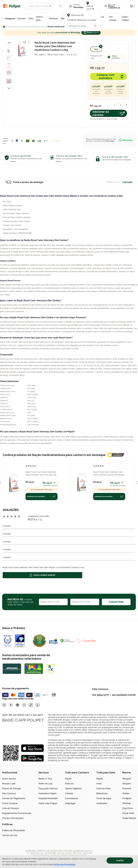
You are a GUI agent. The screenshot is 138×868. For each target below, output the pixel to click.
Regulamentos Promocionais (17, 813)
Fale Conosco (9, 793)
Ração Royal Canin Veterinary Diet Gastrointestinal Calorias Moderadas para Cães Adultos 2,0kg (109, 474)
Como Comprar (10, 803)
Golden (126, 793)
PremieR (127, 789)
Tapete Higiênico (73, 789)
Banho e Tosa (45, 779)
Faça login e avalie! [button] (42, 575)
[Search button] (50, 6)
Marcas (64, 18)
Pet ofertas (113, 18)
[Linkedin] (38, 705)
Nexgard (127, 779)
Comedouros (72, 798)
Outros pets (39, 18)
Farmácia (53, 18)
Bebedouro (102, 793)
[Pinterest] (17, 705)
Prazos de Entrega (11, 789)
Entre (111, 6)
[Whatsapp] (24, 705)
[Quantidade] (121, 105)
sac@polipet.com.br (124, 695)
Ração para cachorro (38, 27)
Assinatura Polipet (47, 793)
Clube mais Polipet (48, 803)
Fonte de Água (104, 798)
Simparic (127, 784)
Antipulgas (70, 803)
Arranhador (102, 803)
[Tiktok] (31, 705)
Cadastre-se (114, 8)
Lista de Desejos (11, 808)
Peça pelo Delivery (48, 789)
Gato (31, 18)
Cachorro (21, 18)
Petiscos (69, 784)
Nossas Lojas (9, 784)
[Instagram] (4, 705)
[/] (119, 854)
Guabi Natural (129, 818)
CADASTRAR (116, 602)
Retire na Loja (45, 784)
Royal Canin (128, 813)
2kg (96, 49)
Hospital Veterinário (48, 798)
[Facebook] (11, 705)
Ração (68, 779)
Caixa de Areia (103, 789)
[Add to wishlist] (29, 42)
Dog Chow (128, 808)
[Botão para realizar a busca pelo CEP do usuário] (95, 26)
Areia (99, 784)
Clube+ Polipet (125, 18)
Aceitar (120, 860)
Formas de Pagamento (14, 798)
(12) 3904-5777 (100, 695)
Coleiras (69, 793)
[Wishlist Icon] (60, 6)
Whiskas (127, 803)
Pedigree (127, 798)
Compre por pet (14, 27)
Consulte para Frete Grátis (42, 490)
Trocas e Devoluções (13, 818)
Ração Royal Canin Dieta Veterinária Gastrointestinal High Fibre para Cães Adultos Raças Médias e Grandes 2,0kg (41, 474)
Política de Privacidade (14, 830)
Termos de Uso (10, 835)
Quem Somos (9, 779)
